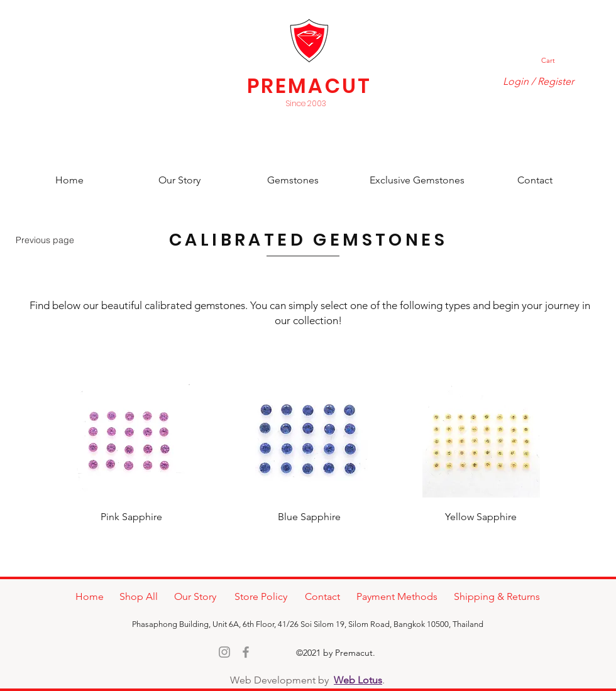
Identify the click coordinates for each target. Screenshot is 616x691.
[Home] (69, 181)
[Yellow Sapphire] (481, 517)
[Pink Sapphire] (131, 517)
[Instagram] (224, 652)
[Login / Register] (538, 82)
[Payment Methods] (397, 597)
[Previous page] (45, 240)
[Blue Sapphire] (309, 517)
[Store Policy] (261, 597)
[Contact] (535, 181)
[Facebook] (246, 652)
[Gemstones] (293, 181)
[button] (554, 61)
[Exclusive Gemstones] (417, 181)
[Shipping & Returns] (497, 597)
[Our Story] (179, 181)
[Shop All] (139, 597)
